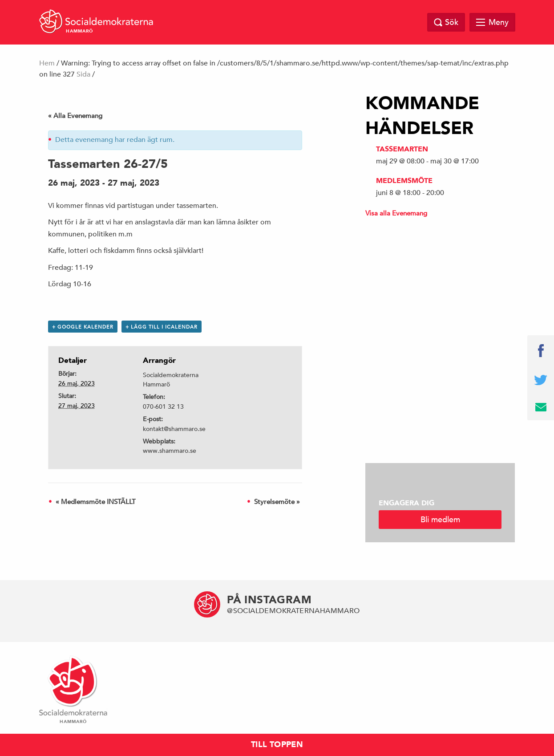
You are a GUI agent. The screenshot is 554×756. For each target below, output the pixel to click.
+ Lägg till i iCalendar (162, 327)
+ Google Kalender (83, 327)
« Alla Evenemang (75, 116)
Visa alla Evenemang (396, 213)
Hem (47, 63)
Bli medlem (440, 519)
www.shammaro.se (170, 451)
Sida (83, 74)
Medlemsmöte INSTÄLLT (96, 502)
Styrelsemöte (277, 502)
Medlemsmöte (404, 181)
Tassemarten (402, 149)
